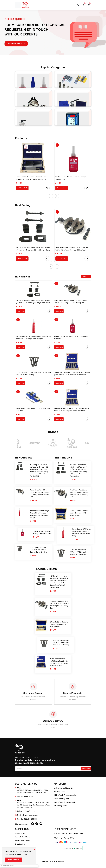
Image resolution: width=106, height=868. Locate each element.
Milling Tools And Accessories (65, 796)
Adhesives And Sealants (63, 789)
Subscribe (86, 770)
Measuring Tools (60, 807)
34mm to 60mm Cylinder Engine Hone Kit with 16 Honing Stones (79, 514)
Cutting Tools (60, 792)
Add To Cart (22, 188)
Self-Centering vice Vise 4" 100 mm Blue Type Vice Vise (33, 410)
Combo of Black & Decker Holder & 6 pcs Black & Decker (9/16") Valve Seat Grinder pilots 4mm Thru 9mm (31, 178)
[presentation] (51, 196)
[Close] (34, 849)
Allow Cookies (13, 860)
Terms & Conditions (23, 838)
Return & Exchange (22, 841)
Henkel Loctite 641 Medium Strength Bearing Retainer (71, 338)
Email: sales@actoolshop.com (28, 816)
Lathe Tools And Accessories (65, 803)
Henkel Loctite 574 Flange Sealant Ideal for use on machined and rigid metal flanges (34, 338)
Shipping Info (20, 845)
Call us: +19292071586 (25, 797)
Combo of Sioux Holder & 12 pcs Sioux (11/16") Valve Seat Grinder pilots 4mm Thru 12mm (71, 410)
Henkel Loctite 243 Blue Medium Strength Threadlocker (71, 178)
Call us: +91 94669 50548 (26, 812)
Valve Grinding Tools (62, 800)
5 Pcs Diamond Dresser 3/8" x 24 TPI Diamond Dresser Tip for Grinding (34, 374)
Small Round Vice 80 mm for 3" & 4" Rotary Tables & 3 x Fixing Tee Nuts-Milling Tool (72, 249)
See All (86, 277)
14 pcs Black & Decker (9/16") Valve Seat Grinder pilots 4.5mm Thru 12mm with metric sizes (72, 374)
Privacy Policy (20, 834)
